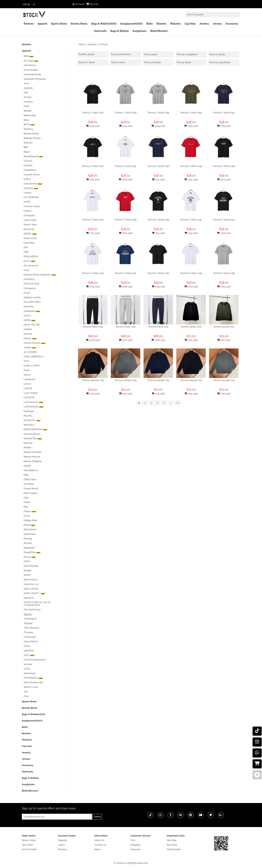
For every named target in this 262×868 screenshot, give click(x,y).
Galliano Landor (32, 297)
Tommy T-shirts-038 (224, 273)
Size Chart (27, 845)
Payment (135, 849)
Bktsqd (27, 111)
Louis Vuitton (31, 393)
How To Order (29, 849)
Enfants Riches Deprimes (40, 275)
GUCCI (27, 316)
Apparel (42, 24)
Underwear (30, 637)
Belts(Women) (159, 31)
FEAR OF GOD (31, 284)
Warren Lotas (31, 687)
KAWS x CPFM (32, 366)
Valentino (29, 651)
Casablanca (30, 170)
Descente (29, 229)
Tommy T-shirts (86, 62)
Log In (61, 845)
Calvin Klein (30, 220)
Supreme (29, 598)
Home (82, 44)
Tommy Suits (118, 62)
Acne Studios (31, 70)
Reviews (29, 24)
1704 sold (126, 233)
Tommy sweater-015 (93, 380)
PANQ (29, 525)
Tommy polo (150, 54)
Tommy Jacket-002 (191, 327)
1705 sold (224, 126)
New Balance (31, 470)
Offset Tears (30, 479)
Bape (26, 152)
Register (63, 840)
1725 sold (224, 287)
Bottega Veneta (32, 138)
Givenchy (29, 306)
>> (164, 403)
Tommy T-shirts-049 (191, 166)
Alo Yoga (31, 61)
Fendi (27, 293)
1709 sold (158, 126)
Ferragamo (30, 288)
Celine (27, 179)
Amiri (26, 83)
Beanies (161, 24)
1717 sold (224, 340)
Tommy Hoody (217, 54)
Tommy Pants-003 (126, 327)
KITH (26, 361)
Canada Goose (32, 174)
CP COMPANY (31, 197)
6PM (29, 56)
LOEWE (28, 388)
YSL (26, 692)
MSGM (27, 466)
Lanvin (27, 384)
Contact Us (100, 845)
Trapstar (28, 623)
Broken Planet (31, 134)
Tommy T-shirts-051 (126, 166)
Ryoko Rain (30, 534)
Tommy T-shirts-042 (93, 273)
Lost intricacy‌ (33, 402)
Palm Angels (30, 493)
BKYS (29, 124)
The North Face (32, 610)
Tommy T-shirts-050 (158, 166)
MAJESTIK (32, 420)
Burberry (28, 129)
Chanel (27, 211)
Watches (175, 24)
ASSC (27, 106)
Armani (28, 97)
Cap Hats (190, 24)
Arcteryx (28, 102)
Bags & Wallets (120, 31)
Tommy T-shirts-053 (224, 113)
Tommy (104, 44)
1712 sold (126, 394)
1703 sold (224, 180)
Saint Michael (31, 566)
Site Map (172, 840)
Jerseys (217, 24)
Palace (30, 511)
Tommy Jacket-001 (224, 327)
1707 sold (126, 340)
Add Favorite (174, 849)
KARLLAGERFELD (33, 357)
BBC (26, 147)
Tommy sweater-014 (125, 380)
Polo (26, 498)
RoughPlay (32, 552)
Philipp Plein (30, 520)
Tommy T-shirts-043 (224, 220)
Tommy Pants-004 (93, 327)
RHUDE (28, 543)
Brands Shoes (79, 24)
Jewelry (204, 24)
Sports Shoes (59, 24)
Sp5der (28, 570)
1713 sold (93, 180)
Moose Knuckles (33, 452)
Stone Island (30, 580)
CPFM (27, 202)
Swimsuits (100, 31)
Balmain (28, 143)
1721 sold (191, 340)
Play (26, 507)
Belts (150, 24)
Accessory (232, 24)
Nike (26, 475)
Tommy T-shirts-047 (93, 220)
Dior (26, 247)
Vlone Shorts (31, 641)
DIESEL (30, 234)
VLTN (27, 669)
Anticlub (28, 88)
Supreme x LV (31, 584)
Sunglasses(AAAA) (131, 24)
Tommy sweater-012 (191, 380)
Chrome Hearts (32, 206)
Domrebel (29, 243)
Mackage (29, 411)
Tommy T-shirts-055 (158, 113)
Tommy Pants (184, 62)
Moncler (28, 443)
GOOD (30, 320)
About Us (99, 840)
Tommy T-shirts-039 (191, 273)
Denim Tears (30, 225)
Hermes (28, 334)
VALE (29, 655)
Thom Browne (31, 628)
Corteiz (27, 193)
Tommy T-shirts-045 (158, 220)
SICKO (27, 575)
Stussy (30, 557)
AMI (26, 93)
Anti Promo (30, 65)
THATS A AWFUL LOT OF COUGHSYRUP (37, 604)
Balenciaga (30, 115)
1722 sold (93, 126)
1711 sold (158, 180)
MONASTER (33, 438)
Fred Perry (29, 279)
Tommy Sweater (152, 62)
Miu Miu (28, 416)
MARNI (27, 448)
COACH (28, 161)
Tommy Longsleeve (187, 54)
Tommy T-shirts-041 (126, 273)
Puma (27, 516)
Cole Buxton (33, 184)
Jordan (30, 347)
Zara (26, 696)
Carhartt (28, 165)
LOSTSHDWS (34, 407)
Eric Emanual (31, 266)
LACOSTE (29, 397)
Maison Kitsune (32, 457)
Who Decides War (34, 682)
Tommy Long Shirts (220, 62)
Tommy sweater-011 (224, 380)
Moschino (29, 425)
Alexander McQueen (35, 79)
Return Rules (29, 840)
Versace (28, 664)
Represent (29, 548)
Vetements (30, 673)
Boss (26, 120)
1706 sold (191, 126)
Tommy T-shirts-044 (191, 220)
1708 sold (125, 287)
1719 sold (191, 233)
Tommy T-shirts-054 (191, 113)
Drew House (30, 238)
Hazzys (30, 338)
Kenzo (27, 375)
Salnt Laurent (31, 589)
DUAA (29, 261)
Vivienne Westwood (35, 660)
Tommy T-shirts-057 (93, 113)
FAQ (133, 840)
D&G (26, 252)
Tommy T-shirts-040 (158, 273)
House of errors (35, 343)
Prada (27, 502)
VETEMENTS (33, 678)
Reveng (28, 539)
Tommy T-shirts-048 (224, 166)
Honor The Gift (32, 325)
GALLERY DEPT (32, 302)
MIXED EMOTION (36, 429)
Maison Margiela (33, 461)
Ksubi (27, 370)
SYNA (27, 561)
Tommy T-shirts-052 (93, 166)
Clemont (31, 188)
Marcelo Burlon (32, 434)
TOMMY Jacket (86, 54)
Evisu (26, 270)
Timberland (30, 619)
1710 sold (191, 180)
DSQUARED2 (31, 256)
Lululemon (30, 379)
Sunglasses (140, 31)
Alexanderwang (32, 74)
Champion (29, 215)
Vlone (27, 646)
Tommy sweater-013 (158, 380)
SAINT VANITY (34, 593)
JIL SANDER (30, 352)
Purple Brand (31, 489)
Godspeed (32, 311)
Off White (29, 484)
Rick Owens (30, 529)
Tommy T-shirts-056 (126, 113)
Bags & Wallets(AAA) (104, 24)
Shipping (135, 845)
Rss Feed (172, 845)
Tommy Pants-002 (158, 327)
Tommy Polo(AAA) (121, 54)
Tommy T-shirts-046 (126, 220)
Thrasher (28, 632)
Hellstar (28, 329)
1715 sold (126, 126)
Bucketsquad (33, 156)
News (97, 849)
